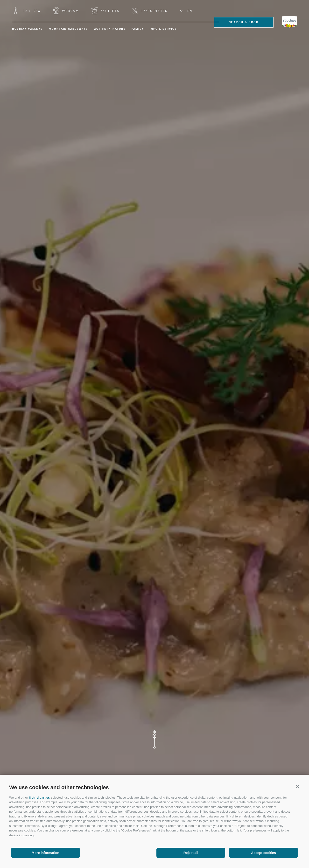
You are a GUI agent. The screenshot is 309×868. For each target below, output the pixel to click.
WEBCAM (70, 11)
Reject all (191, 853)
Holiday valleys (27, 29)
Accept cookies (263, 853)
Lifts (109, 11)
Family (138, 29)
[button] (298, 787)
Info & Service (163, 29)
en (186, 11)
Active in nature (110, 29)
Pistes (154, 11)
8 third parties (39, 798)
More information (45, 853)
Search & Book (244, 22)
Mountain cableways (68, 29)
